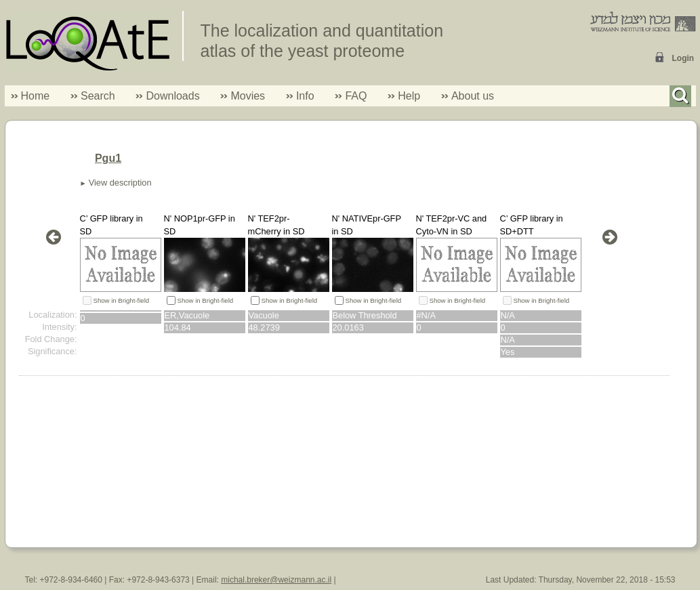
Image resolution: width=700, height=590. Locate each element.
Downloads (172, 96)
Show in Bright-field (122, 300)
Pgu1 (108, 158)
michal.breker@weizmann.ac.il (276, 580)
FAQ (356, 96)
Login (683, 58)
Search (93, 96)
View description (120, 183)
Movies (248, 96)
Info (300, 96)
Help (409, 96)
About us (473, 96)
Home (36, 96)
